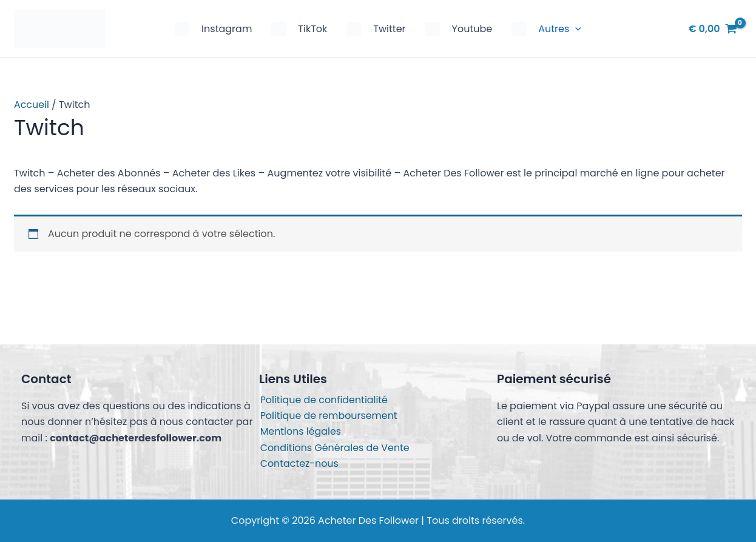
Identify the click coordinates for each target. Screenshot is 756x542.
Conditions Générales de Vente (334, 447)
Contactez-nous (299, 463)
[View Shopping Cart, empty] (713, 29)
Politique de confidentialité (323, 399)
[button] (575, 29)
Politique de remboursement (328, 415)
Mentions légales (300, 431)
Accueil (32, 105)
